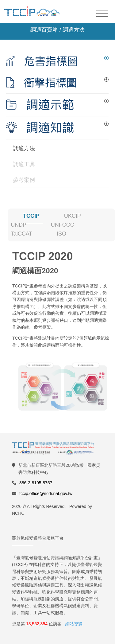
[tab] (57, 61)
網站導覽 (74, 624)
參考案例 (24, 180)
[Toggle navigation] (102, 14)
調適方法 (24, 148)
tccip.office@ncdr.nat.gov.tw (46, 494)
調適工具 (24, 164)
